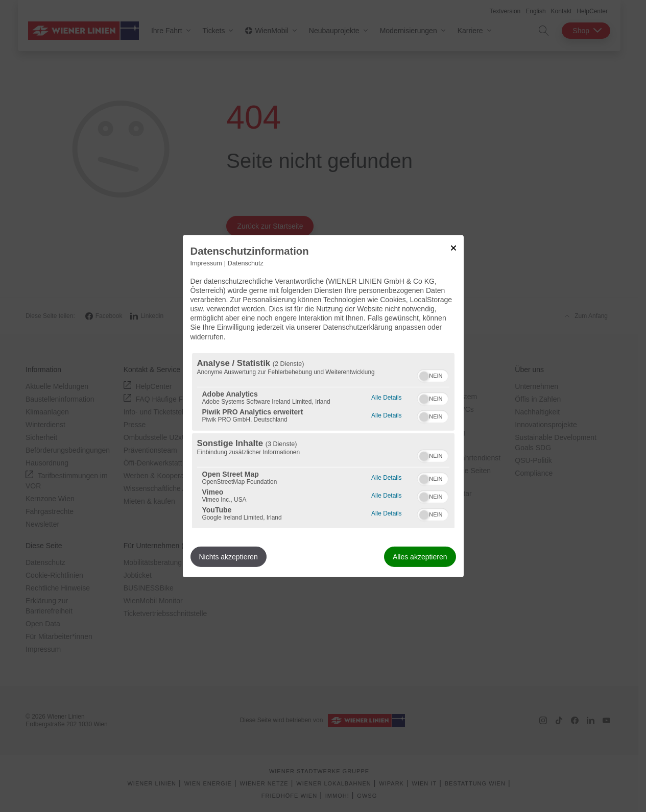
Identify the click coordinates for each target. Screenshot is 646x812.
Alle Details (386, 396)
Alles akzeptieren (420, 557)
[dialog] (323, 406)
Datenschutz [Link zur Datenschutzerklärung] (246, 263)
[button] (424, 376)
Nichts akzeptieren (229, 557)
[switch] (433, 375)
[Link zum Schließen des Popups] (453, 248)
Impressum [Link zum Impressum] (206, 263)
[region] (323, 441)
